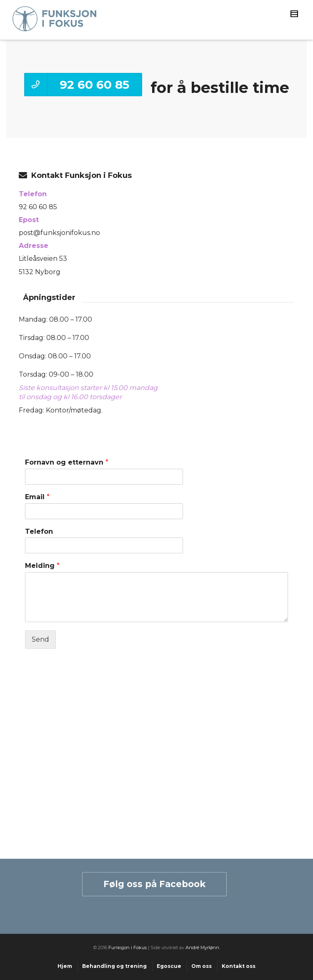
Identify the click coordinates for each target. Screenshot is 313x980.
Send (40, 639)
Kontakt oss (239, 966)
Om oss (202, 966)
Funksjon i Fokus (128, 947)
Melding (42, 566)
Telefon (39, 531)
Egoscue (169, 966)
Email (37, 497)
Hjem (65, 966)
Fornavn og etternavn (67, 462)
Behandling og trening (114, 966)
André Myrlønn (202, 947)
